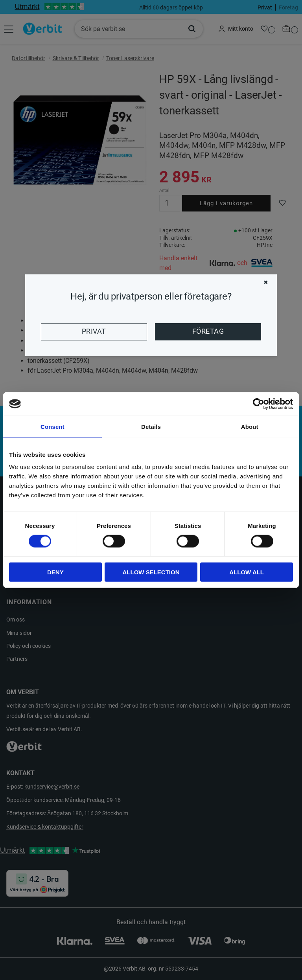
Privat (94, 331)
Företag (208, 331)
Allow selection (151, 572)
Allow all (247, 572)
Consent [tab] (52, 426)
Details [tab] (151, 426)
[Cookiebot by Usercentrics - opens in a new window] (259, 404)
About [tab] (250, 426)
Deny (55, 572)
